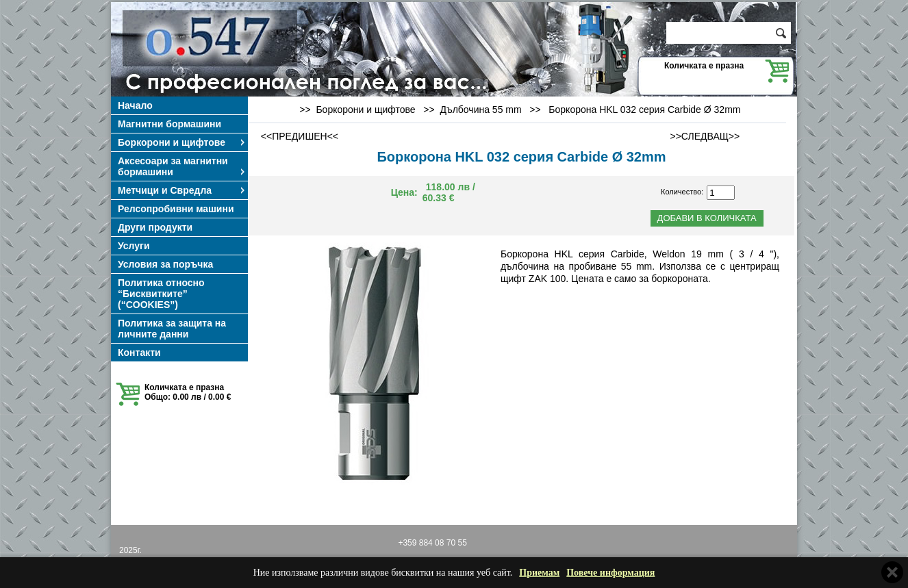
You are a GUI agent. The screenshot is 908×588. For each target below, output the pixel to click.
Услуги (134, 246)
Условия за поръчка (165, 264)
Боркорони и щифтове (182, 142)
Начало (135, 105)
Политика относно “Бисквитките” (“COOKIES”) (161, 294)
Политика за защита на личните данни (172, 329)
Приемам (539, 573)
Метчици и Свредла (182, 190)
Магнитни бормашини (169, 124)
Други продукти (155, 227)
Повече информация (610, 573)
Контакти (139, 353)
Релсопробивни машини (176, 209)
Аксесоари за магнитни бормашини (182, 166)
